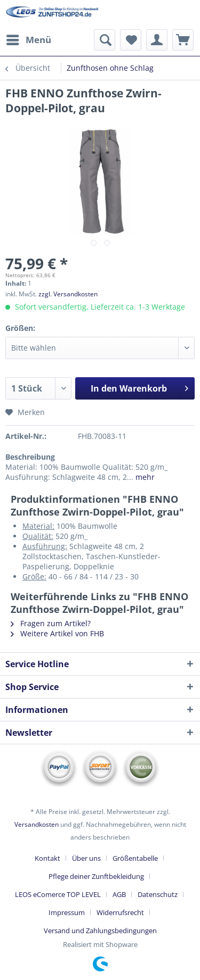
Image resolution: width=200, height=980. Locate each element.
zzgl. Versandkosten (68, 294)
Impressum (67, 912)
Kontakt (47, 858)
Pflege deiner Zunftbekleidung (96, 876)
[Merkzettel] (131, 40)
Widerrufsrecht (120, 912)
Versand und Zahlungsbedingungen (100, 931)
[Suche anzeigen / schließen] (105, 40)
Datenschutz (158, 894)
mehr (144, 477)
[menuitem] (28, 40)
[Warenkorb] (183, 40)
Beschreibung (30, 457)
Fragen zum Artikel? (51, 623)
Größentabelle (135, 858)
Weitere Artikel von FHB (57, 633)
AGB (119, 894)
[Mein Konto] (157, 40)
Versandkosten (37, 824)
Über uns (86, 858)
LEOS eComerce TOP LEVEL (58, 894)
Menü (29, 39)
